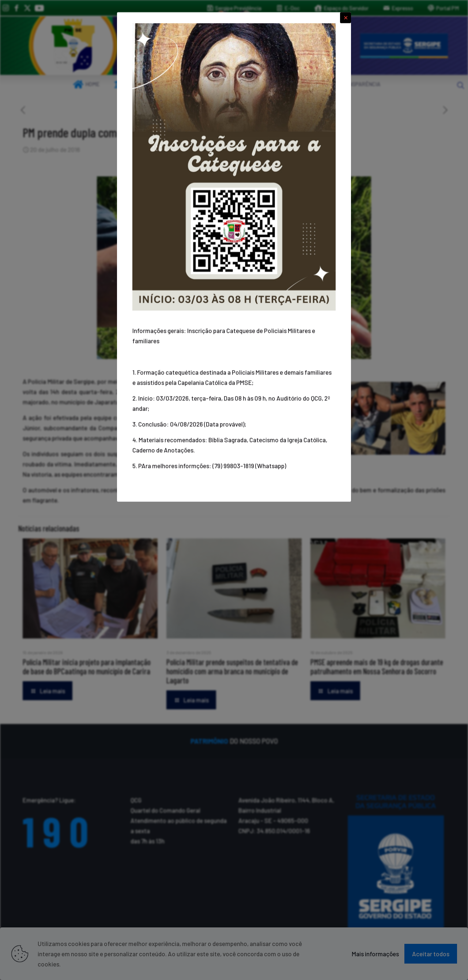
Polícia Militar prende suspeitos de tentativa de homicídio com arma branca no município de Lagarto (232, 671)
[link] (73, 46)
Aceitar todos (431, 954)
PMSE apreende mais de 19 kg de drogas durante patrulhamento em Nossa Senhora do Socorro (377, 666)
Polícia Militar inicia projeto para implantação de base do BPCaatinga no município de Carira (87, 666)
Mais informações (375, 954)
